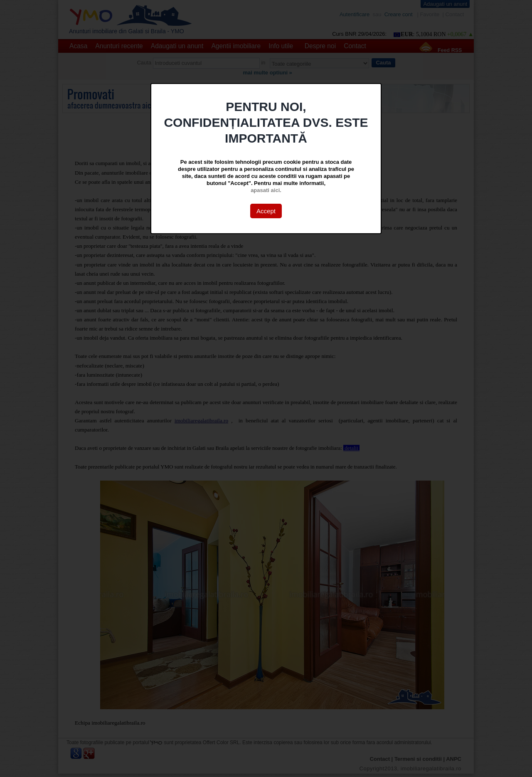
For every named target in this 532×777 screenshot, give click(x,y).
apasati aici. (266, 190)
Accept (266, 211)
